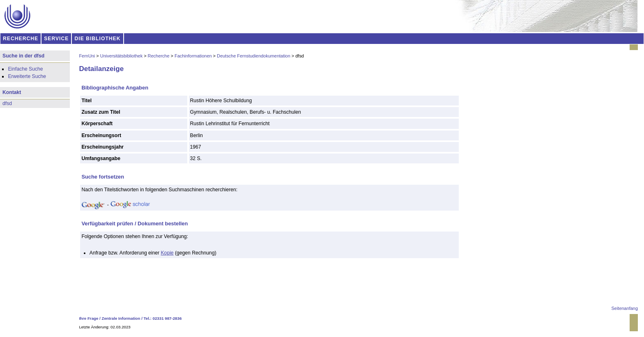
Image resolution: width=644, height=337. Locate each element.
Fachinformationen (193, 56)
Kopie (167, 253)
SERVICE (56, 39)
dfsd (7, 103)
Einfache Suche (25, 69)
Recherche (159, 56)
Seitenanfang (625, 308)
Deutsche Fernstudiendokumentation (254, 56)
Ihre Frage (89, 318)
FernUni (87, 56)
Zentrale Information (121, 318)
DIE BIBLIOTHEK (98, 39)
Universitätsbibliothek (121, 56)
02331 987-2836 (167, 318)
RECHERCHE (21, 39)
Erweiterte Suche (27, 76)
